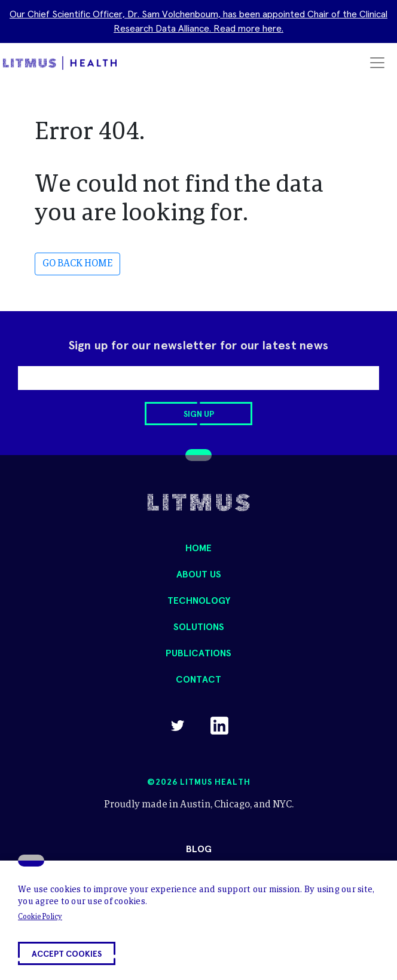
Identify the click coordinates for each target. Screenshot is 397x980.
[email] (198, 378)
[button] (67, 953)
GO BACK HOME (77, 264)
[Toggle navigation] (377, 63)
